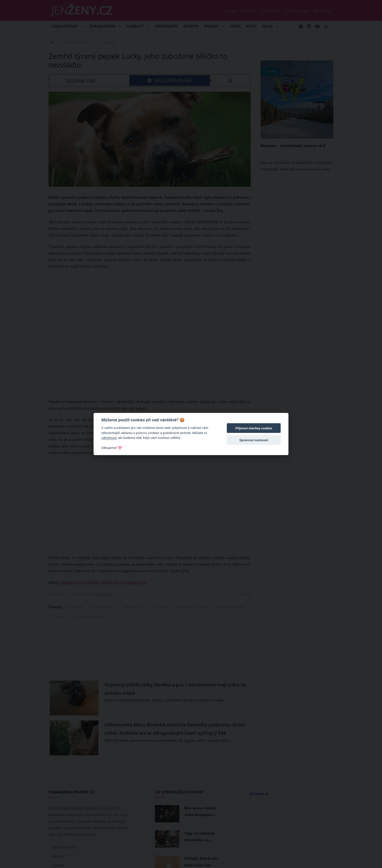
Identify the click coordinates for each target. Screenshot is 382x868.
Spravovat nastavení (254, 440)
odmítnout (109, 438)
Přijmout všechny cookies (254, 428)
